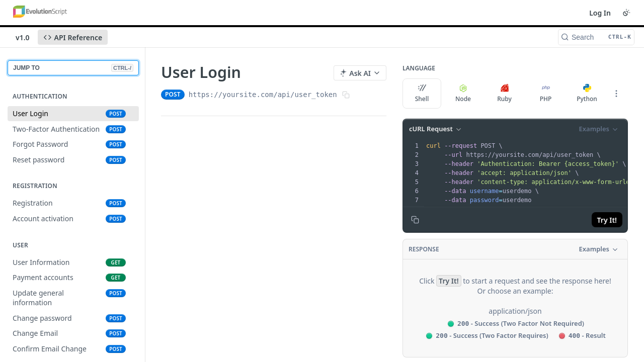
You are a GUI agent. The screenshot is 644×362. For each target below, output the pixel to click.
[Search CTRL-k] (596, 37)
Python (587, 94)
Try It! (607, 220)
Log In (600, 13)
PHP (546, 94)
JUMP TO (73, 68)
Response (424, 249)
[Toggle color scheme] (626, 13)
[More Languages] (616, 94)
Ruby (504, 94)
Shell (422, 94)
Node (463, 94)
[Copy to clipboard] (415, 220)
